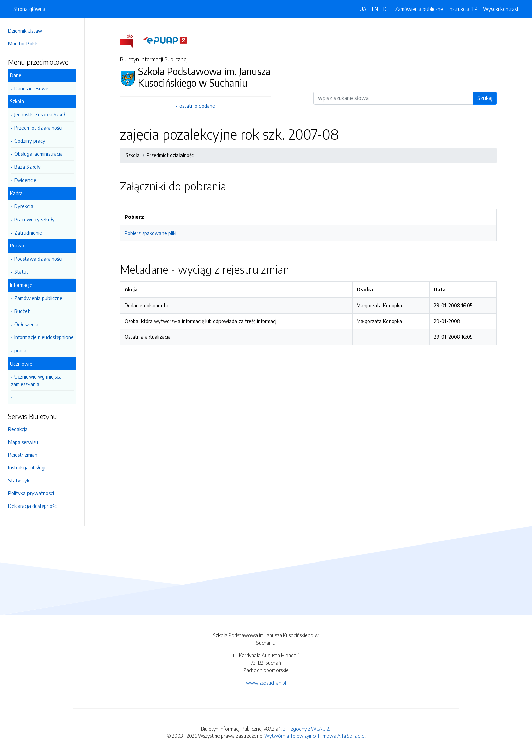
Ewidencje (25, 180)
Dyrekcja (24, 206)
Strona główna (29, 9)
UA (363, 9)
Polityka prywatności (31, 493)
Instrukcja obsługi (27, 467)
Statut (21, 272)
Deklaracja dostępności (33, 506)
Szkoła (17, 101)
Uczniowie (21, 364)
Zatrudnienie (28, 233)
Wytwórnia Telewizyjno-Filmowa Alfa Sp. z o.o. (315, 736)
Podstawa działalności (38, 259)
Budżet (22, 311)
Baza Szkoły (27, 167)
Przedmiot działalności (38, 128)
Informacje (21, 285)
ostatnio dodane (197, 106)
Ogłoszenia (26, 324)
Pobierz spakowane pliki (150, 233)
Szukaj (485, 98)
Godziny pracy (30, 141)
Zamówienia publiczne (38, 298)
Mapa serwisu (23, 442)
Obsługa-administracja (39, 154)
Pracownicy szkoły (34, 219)
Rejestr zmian (23, 455)
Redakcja (18, 429)
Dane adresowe (31, 88)
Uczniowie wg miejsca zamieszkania (36, 380)
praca (20, 350)
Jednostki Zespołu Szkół (40, 114)
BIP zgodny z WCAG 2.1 (307, 729)
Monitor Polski (23, 43)
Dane (16, 75)
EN (375, 9)
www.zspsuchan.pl (266, 683)
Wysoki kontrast (501, 9)
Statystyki (19, 480)
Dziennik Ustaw (25, 31)
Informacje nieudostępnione (44, 337)
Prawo (17, 245)
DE (386, 9)
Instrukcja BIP (463, 9)
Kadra (16, 193)
